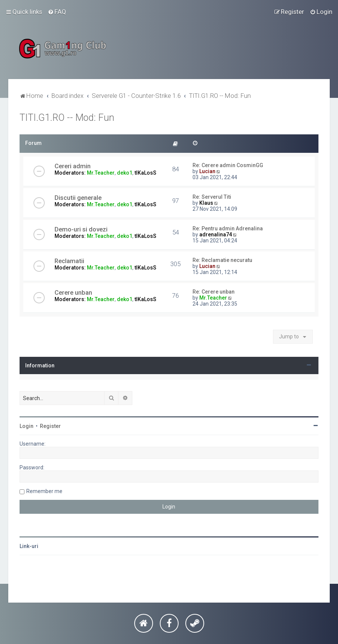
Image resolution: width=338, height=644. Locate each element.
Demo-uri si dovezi (81, 229)
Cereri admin (73, 166)
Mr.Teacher (101, 173)
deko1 (125, 173)
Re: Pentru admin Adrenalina (228, 228)
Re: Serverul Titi (212, 197)
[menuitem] (57, 12)
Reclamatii (69, 261)
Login (27, 426)
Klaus (206, 203)
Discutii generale (78, 198)
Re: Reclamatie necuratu (222, 260)
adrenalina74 (216, 234)
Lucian (207, 171)
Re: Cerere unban (214, 292)
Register (50, 426)
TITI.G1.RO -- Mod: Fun (67, 118)
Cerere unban (73, 292)
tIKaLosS (146, 173)
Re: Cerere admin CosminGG (228, 165)
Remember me (44, 491)
